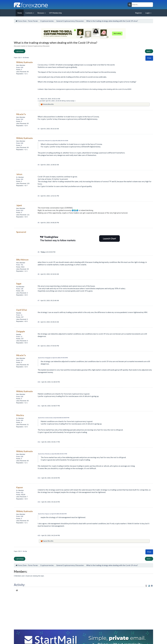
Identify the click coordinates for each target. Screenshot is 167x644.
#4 (39, 196)
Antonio (45, 104)
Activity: (20, 585)
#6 (39, 252)
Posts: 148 (20, 289)
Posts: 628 (20, 67)
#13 (39, 478)
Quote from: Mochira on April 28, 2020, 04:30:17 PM (53, 454)
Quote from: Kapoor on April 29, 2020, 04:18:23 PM (52, 514)
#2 (39, 129)
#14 (39, 502)
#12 (39, 442)
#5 (39, 223)
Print (149, 58)
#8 (39, 322)
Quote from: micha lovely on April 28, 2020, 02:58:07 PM (54, 418)
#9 (39, 346)
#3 (39, 165)
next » (149, 51)
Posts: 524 (20, 119)
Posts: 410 (20, 492)
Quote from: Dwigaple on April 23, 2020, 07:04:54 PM (53, 358)
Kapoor (45, 541)
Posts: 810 (20, 210)
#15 (39, 535)
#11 (39, 406)
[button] (149, 58)
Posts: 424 (20, 179)
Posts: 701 (20, 265)
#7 (39, 301)
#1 (39, 99)
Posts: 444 (20, 420)
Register (139, 13)
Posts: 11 (19, 315)
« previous (20, 51)
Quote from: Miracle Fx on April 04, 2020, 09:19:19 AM (53, 141)
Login (148, 13)
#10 (39, 382)
